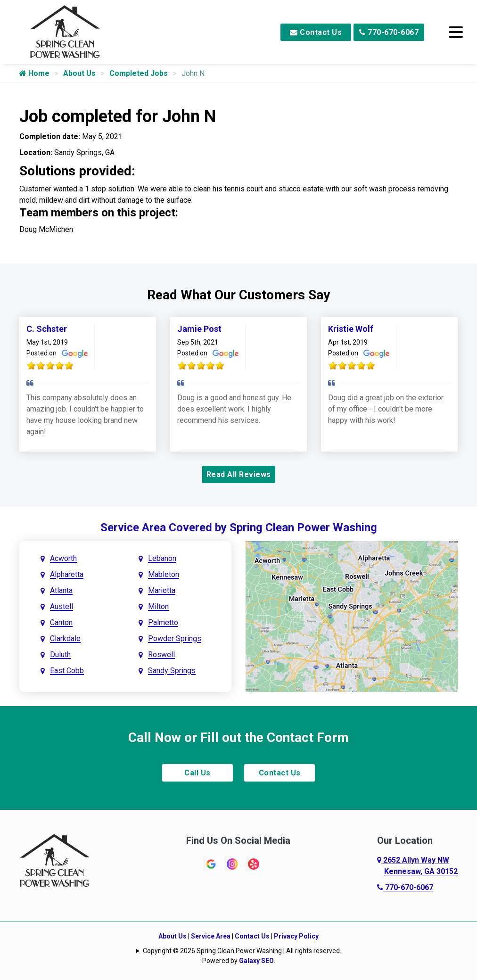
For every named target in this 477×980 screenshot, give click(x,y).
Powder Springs (175, 638)
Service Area (211, 936)
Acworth (63, 558)
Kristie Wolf (351, 329)
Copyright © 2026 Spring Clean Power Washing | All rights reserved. (242, 951)
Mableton (164, 574)
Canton (61, 622)
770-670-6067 (389, 32)
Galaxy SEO (256, 961)
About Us (79, 73)
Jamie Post (199, 329)
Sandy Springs (172, 671)
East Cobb (67, 671)
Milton (158, 606)
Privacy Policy (296, 936)
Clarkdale (65, 638)
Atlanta (61, 590)
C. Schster (47, 329)
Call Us (197, 773)
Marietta (162, 590)
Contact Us (316, 32)
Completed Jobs (139, 73)
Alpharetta (67, 574)
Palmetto (163, 622)
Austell (62, 606)
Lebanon (162, 558)
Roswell (161, 655)
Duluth (60, 655)
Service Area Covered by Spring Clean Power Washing (239, 527)
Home (34, 73)
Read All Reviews (239, 474)
